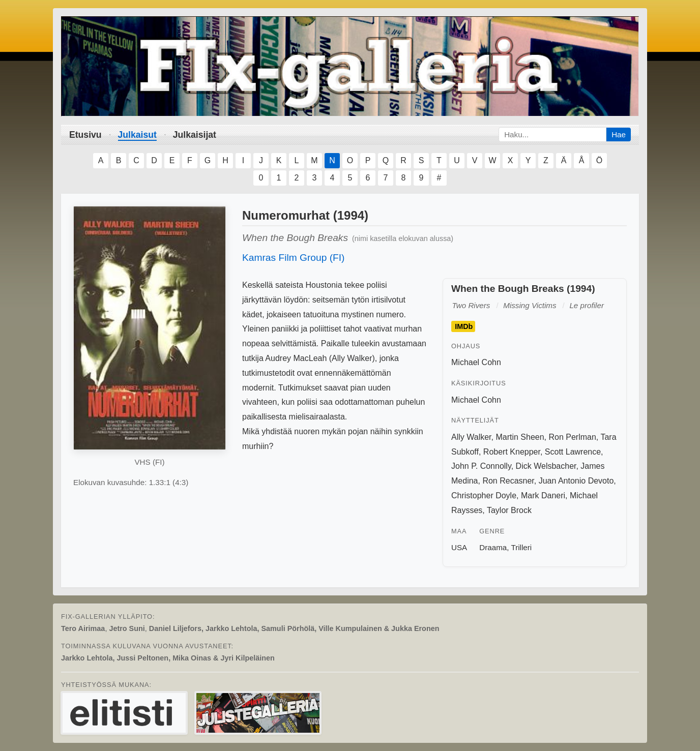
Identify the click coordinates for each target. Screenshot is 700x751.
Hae (619, 134)
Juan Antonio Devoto (576, 481)
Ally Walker (471, 437)
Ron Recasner (508, 481)
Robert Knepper (512, 452)
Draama (493, 547)
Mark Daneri (543, 495)
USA (459, 547)
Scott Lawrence (573, 452)
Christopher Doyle (484, 495)
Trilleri (521, 547)
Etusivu (85, 135)
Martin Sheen (520, 437)
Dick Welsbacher (546, 466)
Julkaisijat (195, 135)
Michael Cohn (476, 362)
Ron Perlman (572, 437)
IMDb (464, 326)
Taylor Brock (509, 510)
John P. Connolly (481, 466)
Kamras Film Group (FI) (294, 258)
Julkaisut (137, 135)
